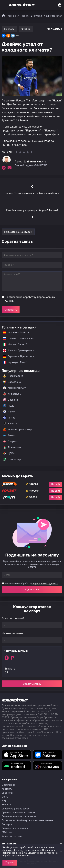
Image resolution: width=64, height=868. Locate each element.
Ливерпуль (12, 394)
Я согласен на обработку (30, 299)
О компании (8, 785)
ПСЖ (8, 406)
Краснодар (12, 459)
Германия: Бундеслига (17, 356)
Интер (9, 418)
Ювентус (11, 424)
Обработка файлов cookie (16, 809)
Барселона (12, 382)
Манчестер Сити (15, 388)
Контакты (7, 789)
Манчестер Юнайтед (17, 430)
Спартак (10, 442)
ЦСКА (9, 453)
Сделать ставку (32, 684)
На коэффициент (12, 633)
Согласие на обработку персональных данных (27, 820)
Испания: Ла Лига (16, 333)
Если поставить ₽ (13, 618)
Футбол (26, 29)
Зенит (9, 435)
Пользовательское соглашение (19, 817)
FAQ (4, 801)
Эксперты (7, 824)
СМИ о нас (7, 832)
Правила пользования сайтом (18, 813)
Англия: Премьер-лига (17, 350)
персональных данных (45, 584)
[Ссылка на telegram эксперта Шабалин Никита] (4, 168)
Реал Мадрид (13, 376)
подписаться (32, 589)
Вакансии (7, 793)
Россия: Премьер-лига (17, 339)
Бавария (10, 400)
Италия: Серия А (14, 344)
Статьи (5, 797)
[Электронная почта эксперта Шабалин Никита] (10, 168)
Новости (9, 29)
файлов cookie (22, 856)
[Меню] (4, 5)
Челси (9, 412)
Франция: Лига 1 (13, 362)
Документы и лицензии (15, 828)
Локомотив (12, 447)
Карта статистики (12, 836)
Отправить (11, 310)
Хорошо (10, 862)
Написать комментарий (18, 232)
